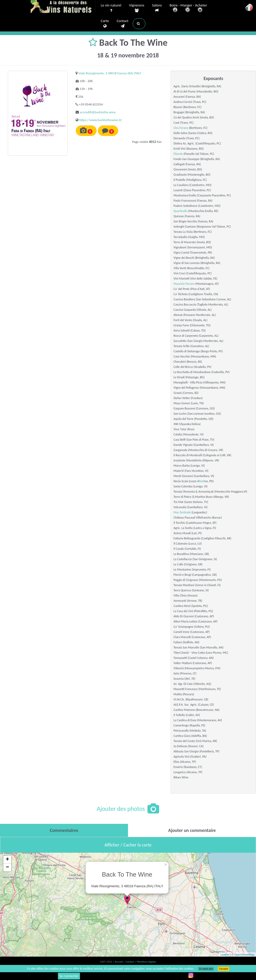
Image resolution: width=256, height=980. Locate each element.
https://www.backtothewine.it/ (101, 120)
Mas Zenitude (182, 512)
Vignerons (137, 8)
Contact (122, 24)
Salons (157, 8)
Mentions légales (146, 962)
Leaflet (225, 955)
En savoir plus (206, 969)
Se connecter (69, 976)
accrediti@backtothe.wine (98, 112)
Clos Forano (181, 128)
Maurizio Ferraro (184, 284)
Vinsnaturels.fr (63, 7)
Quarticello (180, 211)
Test (202, 481)
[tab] (64, 830)
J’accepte (223, 969)
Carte (105, 24)
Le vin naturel (111, 8)
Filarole (178, 154)
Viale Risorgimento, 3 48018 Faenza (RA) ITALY (110, 73)
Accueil (119, 962)
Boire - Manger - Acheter (188, 8)
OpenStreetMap (244, 955)
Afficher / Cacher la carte (128, 845)
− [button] (7, 868)
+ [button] (7, 860)
